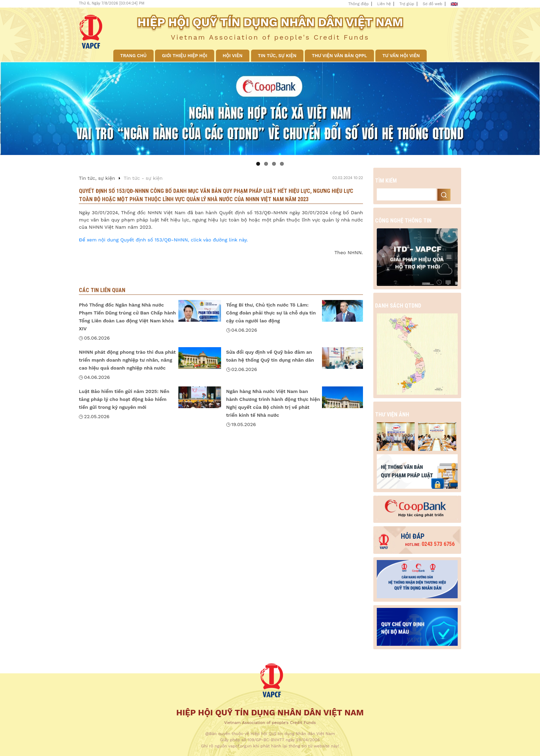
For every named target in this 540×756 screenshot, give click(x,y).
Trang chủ (133, 56)
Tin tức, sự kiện (277, 56)
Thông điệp (358, 4)
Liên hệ (384, 4)
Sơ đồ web (433, 4)
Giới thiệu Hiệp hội (184, 56)
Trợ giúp (407, 4)
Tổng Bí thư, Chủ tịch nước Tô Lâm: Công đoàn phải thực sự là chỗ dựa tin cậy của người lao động (271, 313)
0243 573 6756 (430, 544)
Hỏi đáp (413, 536)
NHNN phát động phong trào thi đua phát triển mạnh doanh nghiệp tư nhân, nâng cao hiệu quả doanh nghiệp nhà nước (127, 360)
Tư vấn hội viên (401, 56)
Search (444, 195)
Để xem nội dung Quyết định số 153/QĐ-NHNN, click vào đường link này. (163, 240)
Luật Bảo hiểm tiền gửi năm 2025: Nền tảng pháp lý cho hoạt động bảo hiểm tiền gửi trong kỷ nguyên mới (124, 399)
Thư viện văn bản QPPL (339, 56)
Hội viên (233, 56)
